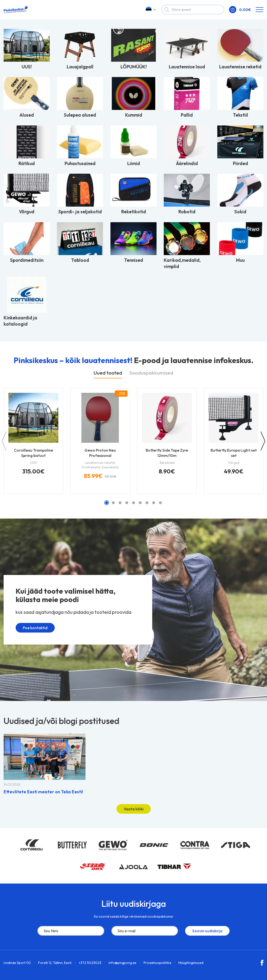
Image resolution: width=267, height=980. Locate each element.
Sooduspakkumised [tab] (151, 373)
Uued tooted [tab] (108, 373)
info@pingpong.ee (122, 963)
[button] (107, 503)
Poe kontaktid (32, 630)
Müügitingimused (191, 963)
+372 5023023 (90, 963)
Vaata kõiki (134, 809)
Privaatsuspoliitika (157, 963)
